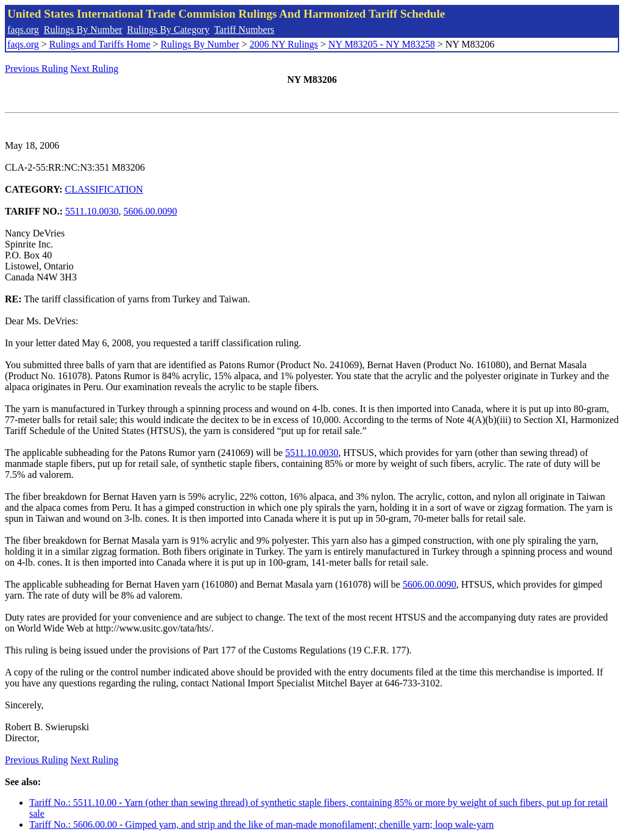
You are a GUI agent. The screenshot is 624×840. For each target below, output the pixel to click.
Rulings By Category (168, 30)
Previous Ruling (37, 69)
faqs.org (23, 30)
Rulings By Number (83, 30)
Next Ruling (95, 69)
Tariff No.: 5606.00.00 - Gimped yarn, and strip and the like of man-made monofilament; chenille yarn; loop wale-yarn (261, 824)
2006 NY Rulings (284, 44)
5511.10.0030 (92, 211)
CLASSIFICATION (104, 189)
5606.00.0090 (151, 211)
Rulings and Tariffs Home (100, 44)
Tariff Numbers (244, 30)
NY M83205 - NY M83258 (382, 44)
